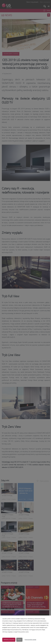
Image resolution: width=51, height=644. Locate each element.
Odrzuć (19, 640)
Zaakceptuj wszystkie (9, 640)
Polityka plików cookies (30, 640)
